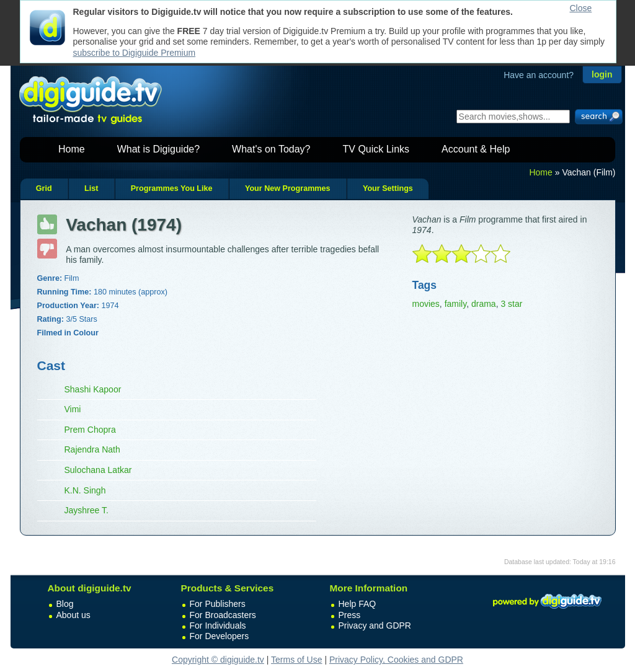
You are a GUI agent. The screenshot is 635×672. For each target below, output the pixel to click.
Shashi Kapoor (93, 389)
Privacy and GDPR (375, 626)
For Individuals (218, 626)
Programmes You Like (172, 188)
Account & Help (476, 149)
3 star (511, 304)
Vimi (73, 409)
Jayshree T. (87, 510)
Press (350, 615)
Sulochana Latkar (98, 470)
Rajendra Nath (92, 449)
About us (73, 615)
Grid (44, 188)
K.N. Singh (85, 490)
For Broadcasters (223, 615)
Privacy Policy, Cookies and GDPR (396, 660)
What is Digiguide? (158, 149)
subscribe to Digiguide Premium (135, 53)
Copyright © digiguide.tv (218, 660)
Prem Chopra (90, 430)
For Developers (220, 636)
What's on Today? (271, 149)
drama (484, 304)
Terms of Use (296, 660)
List (91, 188)
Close (581, 8)
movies (426, 304)
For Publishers (218, 604)
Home (72, 149)
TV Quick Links (376, 149)
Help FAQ (357, 604)
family (456, 304)
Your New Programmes (288, 188)
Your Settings (388, 188)
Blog (65, 604)
